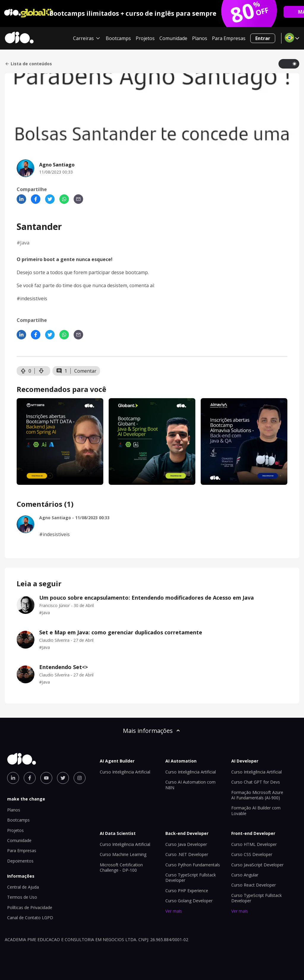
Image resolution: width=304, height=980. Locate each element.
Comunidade (173, 38)
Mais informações (152, 731)
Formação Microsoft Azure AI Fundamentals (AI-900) (257, 795)
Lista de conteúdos (28, 64)
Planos (200, 38)
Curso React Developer (254, 885)
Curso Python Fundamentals (193, 865)
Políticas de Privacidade (30, 907)
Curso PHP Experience (187, 891)
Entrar (263, 38)
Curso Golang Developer (189, 901)
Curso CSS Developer (252, 854)
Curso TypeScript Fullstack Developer (191, 877)
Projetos (145, 38)
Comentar (85, 371)
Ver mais (174, 911)
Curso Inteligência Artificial (125, 772)
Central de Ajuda (23, 887)
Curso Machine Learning (123, 854)
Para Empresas (229, 38)
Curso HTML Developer (254, 844)
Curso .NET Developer (187, 854)
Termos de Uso (22, 897)
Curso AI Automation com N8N (190, 785)
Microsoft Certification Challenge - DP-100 (121, 867)
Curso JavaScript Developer (257, 865)
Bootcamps (118, 38)
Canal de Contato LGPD (30, 918)
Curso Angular (245, 875)
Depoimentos (20, 861)
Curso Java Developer (186, 844)
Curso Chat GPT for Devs (256, 782)
